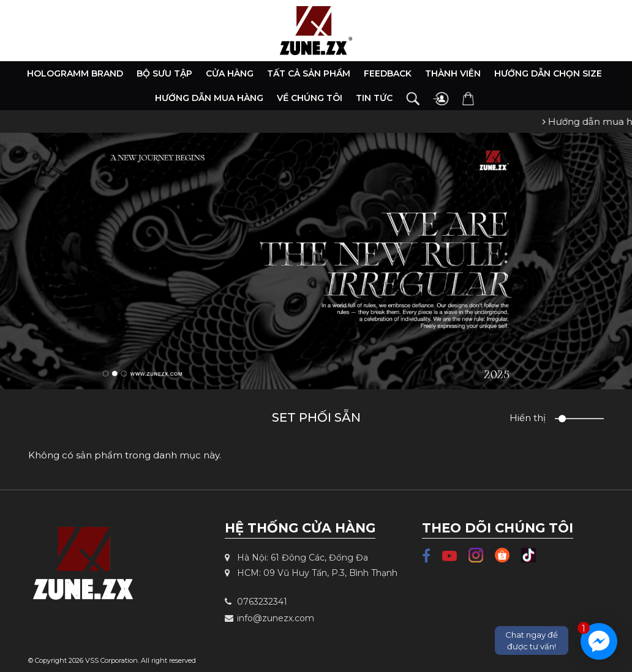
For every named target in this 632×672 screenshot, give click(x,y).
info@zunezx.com (269, 618)
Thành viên (453, 73)
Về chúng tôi (310, 98)
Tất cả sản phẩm (309, 73)
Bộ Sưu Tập (164, 73)
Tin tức (374, 98)
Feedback (388, 73)
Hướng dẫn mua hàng (209, 98)
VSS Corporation (111, 660)
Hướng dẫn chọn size (548, 73)
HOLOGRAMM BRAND (75, 73)
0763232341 (256, 602)
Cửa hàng (230, 73)
